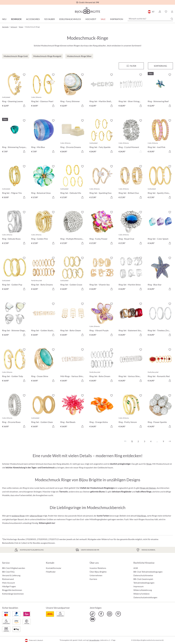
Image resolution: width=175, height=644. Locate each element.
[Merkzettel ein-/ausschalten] (24, 75)
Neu (4, 19)
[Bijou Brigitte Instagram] (110, 614)
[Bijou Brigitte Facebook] (101, 614)
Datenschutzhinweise (143, 575)
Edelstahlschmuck (70, 19)
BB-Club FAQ (8, 572)
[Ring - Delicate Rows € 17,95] (15, 228)
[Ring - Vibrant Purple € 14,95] (102, 320)
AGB (136, 568)
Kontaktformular (54, 568)
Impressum (138, 586)
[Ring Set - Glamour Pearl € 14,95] (44, 91)
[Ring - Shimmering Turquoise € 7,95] (15, 136)
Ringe (149, 464)
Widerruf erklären (141, 594)
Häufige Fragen (9, 586)
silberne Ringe (36, 516)
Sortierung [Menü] (160, 66)
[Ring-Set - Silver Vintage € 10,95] (131, 91)
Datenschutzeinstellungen (145, 597)
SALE (103, 19)
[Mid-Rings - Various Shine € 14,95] (73, 366)
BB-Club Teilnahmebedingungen (148, 572)
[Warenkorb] (172, 12)
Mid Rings (142, 516)
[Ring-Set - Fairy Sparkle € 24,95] (102, 136)
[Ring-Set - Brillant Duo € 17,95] (131, 182)
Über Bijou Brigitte (98, 572)
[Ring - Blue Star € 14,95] (160, 274)
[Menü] (131, 66)
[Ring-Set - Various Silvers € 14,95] (131, 366)
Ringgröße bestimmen (12, 590)
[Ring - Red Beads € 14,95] (73, 411)
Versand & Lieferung (11, 575)
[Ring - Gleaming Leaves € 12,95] (15, 91)
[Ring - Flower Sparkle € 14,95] (160, 411)
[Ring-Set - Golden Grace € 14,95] (73, 274)
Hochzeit (91, 19)
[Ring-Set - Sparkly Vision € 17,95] (160, 182)
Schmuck (16, 19)
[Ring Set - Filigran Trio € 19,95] (15, 182)
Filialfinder (51, 572)
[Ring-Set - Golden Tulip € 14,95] (15, 366)
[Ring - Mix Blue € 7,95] (44, 136)
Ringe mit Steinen (148, 488)
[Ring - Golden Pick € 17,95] (44, 228)
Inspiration (117, 19)
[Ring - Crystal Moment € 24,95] (131, 136)
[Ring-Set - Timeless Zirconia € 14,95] (160, 320)
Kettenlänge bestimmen (13, 594)
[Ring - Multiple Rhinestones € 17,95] (73, 228)
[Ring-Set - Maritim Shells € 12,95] (102, 91)
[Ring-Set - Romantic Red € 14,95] (160, 366)
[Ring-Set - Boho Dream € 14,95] (102, 366)
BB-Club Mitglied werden (14, 568)
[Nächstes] (170, 441)
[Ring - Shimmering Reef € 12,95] (160, 91)
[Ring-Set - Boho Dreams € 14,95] (44, 274)
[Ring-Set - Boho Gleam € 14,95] (73, 320)
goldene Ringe (18, 516)
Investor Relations (98, 568)
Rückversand (8, 579)
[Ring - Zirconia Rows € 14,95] (15, 411)
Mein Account (8, 583)
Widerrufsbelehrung (143, 590)
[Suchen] (172, 19)
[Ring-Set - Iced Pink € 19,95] (160, 136)
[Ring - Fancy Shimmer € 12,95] (73, 91)
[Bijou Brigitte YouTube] (93, 619)
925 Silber (49, 19)
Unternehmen (96, 575)
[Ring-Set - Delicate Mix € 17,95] (73, 182)
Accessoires (33, 19)
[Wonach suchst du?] (150, 19)
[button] (160, 12)
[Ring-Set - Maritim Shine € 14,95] (131, 274)
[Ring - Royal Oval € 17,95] (131, 228)
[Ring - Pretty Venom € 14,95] (131, 411)
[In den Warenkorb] (82, 106)
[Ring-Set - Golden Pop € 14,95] (15, 274)
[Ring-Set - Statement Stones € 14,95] (131, 320)
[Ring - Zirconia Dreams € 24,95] (73, 136)
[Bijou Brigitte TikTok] (93, 614)
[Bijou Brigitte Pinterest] (118, 614)
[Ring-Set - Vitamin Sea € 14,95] (102, 274)
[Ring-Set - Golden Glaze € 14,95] (44, 411)
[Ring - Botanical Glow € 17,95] (44, 182)
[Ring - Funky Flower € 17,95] (102, 228)
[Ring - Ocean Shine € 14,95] (44, 366)
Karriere (93, 579)
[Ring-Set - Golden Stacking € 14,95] (44, 320)
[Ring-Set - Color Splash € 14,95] (160, 228)
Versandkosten (94, 640)
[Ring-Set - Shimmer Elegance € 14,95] (15, 320)
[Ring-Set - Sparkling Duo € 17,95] (102, 182)
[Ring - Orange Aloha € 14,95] (102, 411)
